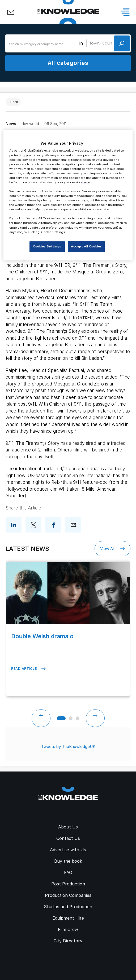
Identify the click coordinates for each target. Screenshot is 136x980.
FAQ (68, 872)
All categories (68, 63)
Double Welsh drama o (42, 636)
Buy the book (68, 861)
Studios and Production (68, 907)
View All (112, 549)
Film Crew (68, 929)
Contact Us (68, 838)
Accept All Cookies (86, 246)
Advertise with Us (68, 850)
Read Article (28, 669)
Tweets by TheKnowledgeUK (68, 746)
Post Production (68, 884)
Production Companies (68, 895)
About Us (68, 827)
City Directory (68, 941)
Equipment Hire (68, 918)
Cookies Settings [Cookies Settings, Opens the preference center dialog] (47, 246)
